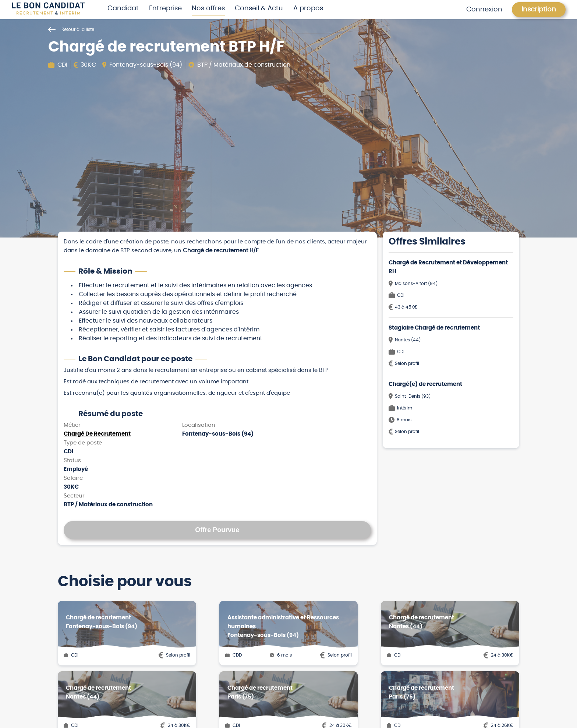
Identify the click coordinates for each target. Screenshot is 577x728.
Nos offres (208, 8)
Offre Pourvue (217, 530)
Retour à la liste (71, 29)
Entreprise (165, 8)
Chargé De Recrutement (97, 434)
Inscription (539, 10)
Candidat (123, 8)
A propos (308, 8)
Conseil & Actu (259, 8)
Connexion (484, 10)
